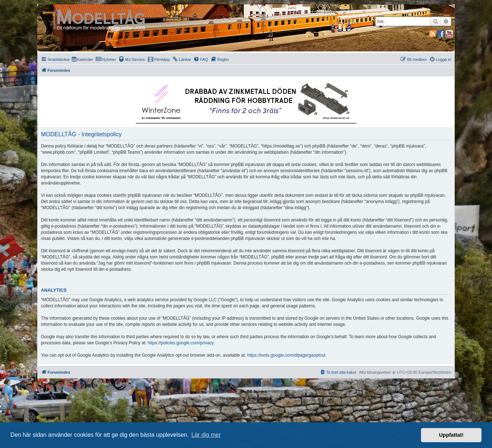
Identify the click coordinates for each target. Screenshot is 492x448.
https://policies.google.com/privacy (181, 343)
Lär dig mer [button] (206, 435)
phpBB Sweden (253, 392)
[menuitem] (82, 59)
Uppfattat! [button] (451, 435)
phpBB (224, 385)
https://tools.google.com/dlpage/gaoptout (286, 355)
